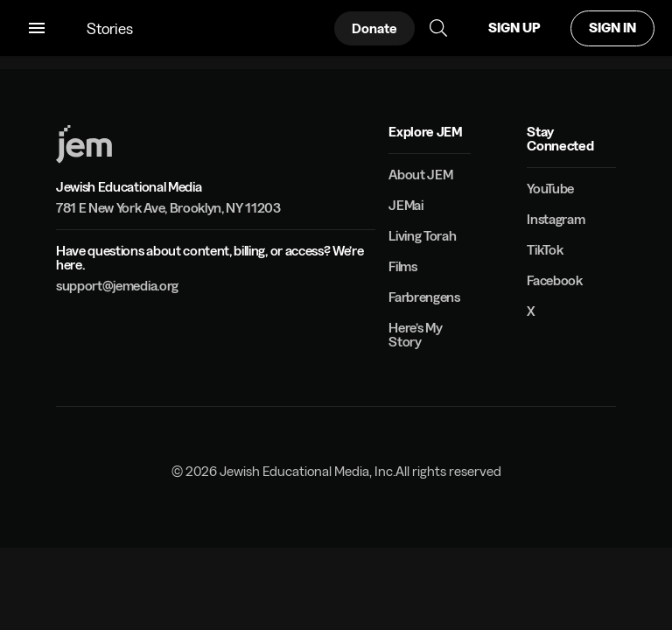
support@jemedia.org (117, 286)
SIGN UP (514, 28)
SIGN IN (612, 28)
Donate (374, 28)
